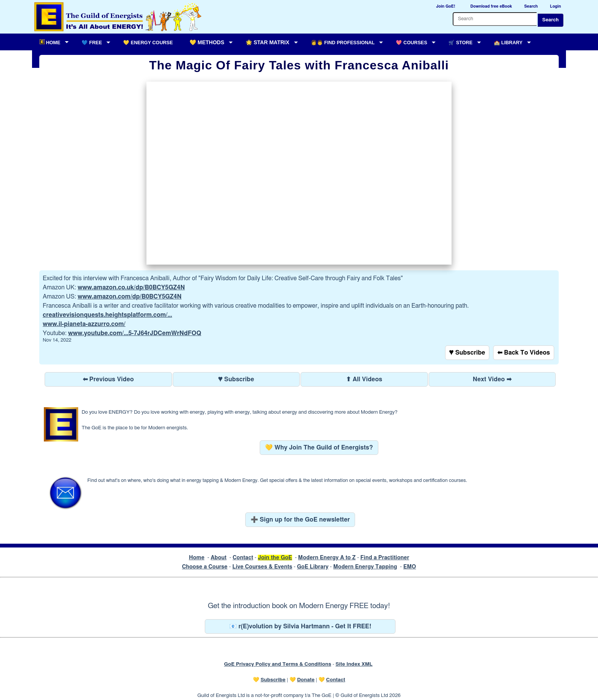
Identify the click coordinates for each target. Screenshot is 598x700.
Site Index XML (354, 664)
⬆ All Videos (364, 379)
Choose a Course (205, 567)
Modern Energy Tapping (365, 567)
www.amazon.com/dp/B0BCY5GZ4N (129, 297)
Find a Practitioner (385, 558)
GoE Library (313, 567)
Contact (243, 558)
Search (551, 20)
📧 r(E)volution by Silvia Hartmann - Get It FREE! (300, 626)
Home (197, 558)
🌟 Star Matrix (267, 42)
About (219, 558)
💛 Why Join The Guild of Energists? (319, 448)
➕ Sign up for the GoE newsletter (300, 520)
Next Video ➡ (492, 379)
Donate (306, 680)
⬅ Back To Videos (524, 353)
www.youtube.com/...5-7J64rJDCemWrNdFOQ (135, 333)
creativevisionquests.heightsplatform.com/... (107, 315)
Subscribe (273, 680)
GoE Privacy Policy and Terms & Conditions (277, 664)
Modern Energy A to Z (327, 558)
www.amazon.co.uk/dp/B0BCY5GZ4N (131, 287)
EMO (409, 567)
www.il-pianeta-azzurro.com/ (84, 324)
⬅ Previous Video (108, 379)
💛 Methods (207, 42)
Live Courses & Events (262, 567)
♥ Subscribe (467, 353)
